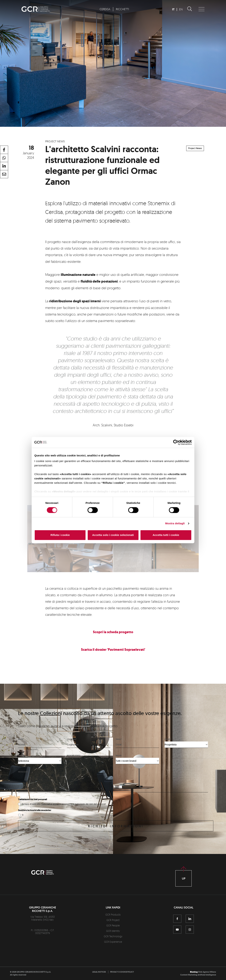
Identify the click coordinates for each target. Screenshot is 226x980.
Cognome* (72, 739)
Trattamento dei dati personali (33, 799)
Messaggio (23, 772)
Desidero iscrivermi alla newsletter (35, 810)
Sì (23, 815)
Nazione (22, 756)
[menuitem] (105, 9)
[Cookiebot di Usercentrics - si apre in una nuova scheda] (176, 442)
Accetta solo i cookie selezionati (113, 535)
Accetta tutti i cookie (166, 535)
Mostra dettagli (175, 524)
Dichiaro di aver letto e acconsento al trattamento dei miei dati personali (64, 804)
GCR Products (113, 915)
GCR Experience (113, 942)
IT (173, 9)
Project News (195, 148)
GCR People (113, 925)
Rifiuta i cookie (60, 535)
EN (181, 9)
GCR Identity (113, 931)
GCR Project (113, 920)
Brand (119, 756)
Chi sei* (168, 739)
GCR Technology (113, 936)
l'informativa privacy (50, 804)
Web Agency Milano (207, 972)
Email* (119, 739)
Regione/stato (74, 756)
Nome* (21, 739)
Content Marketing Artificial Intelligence (198, 975)
